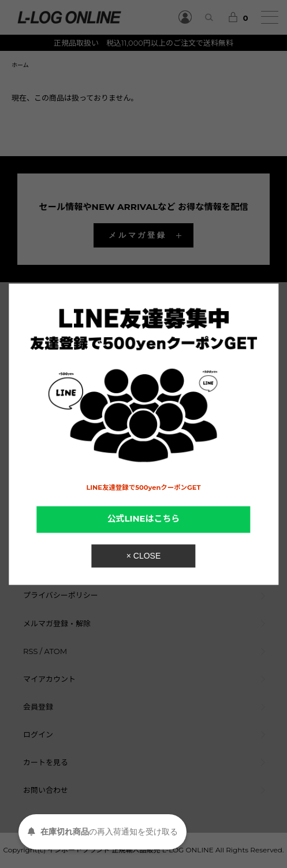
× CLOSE (144, 556)
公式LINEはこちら (144, 519)
